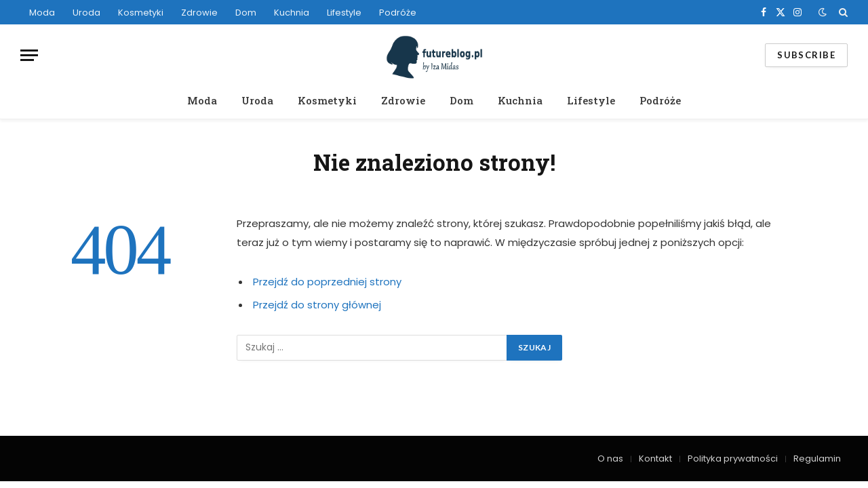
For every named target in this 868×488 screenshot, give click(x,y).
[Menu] (29, 55)
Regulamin (817, 459)
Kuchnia (292, 13)
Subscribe (806, 55)
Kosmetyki (141, 13)
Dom (246, 13)
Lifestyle (344, 13)
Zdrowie (199, 13)
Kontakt (655, 459)
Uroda (86, 13)
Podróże (398, 13)
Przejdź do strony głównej (317, 305)
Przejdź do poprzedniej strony (327, 282)
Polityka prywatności (733, 459)
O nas (610, 459)
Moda (42, 13)
